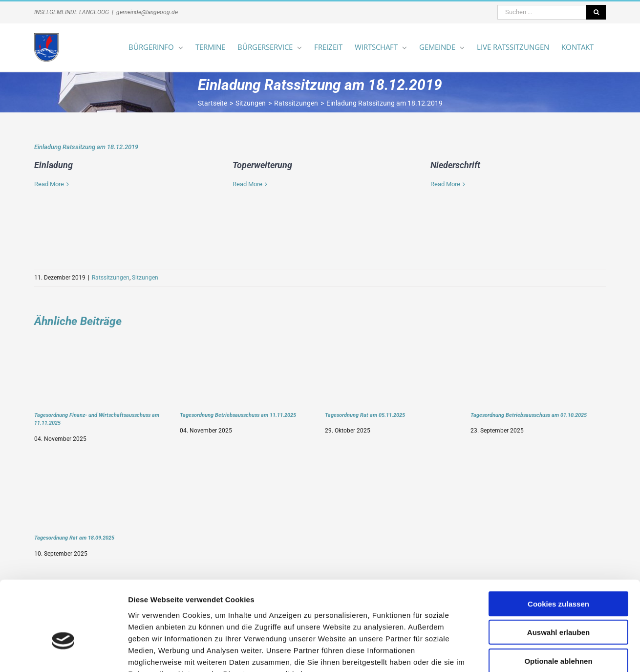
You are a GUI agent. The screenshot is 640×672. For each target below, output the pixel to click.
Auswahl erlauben (558, 572)
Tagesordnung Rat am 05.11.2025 (365, 415)
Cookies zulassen (558, 543)
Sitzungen (145, 278)
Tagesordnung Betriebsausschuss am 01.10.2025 (529, 415)
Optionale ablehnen (558, 600)
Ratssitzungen (111, 278)
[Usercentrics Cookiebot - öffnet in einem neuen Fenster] (63, 653)
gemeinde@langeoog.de (147, 12)
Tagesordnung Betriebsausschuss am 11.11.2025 (238, 415)
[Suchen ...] (542, 12)
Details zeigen (520, 653)
